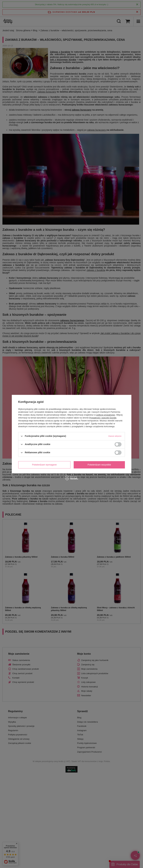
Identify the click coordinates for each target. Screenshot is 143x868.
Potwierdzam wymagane (44, 465)
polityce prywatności (106, 415)
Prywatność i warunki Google (103, 418)
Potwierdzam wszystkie (99, 465)
